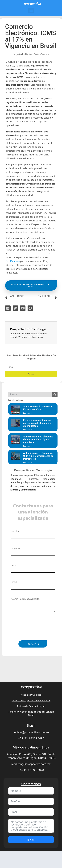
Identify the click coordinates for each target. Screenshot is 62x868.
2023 (15, 54)
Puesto (14, 565)
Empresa (15, 548)
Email (14, 582)
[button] (31, 11)
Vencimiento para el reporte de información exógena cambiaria (38, 440)
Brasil (31, 54)
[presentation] (35, 626)
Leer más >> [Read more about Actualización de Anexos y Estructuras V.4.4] (28, 413)
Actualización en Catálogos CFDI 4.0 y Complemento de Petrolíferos (38, 456)
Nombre (15, 531)
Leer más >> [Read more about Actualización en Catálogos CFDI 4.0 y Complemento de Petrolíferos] (28, 462)
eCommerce (45, 54)
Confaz (36, 54)
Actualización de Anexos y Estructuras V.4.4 (37, 408)
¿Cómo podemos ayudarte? (26, 599)
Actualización (23, 54)
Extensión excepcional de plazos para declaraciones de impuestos (37, 423)
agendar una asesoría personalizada (27, 253)
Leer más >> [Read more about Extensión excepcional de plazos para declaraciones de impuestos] (28, 430)
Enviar (31, 840)
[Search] (55, 394)
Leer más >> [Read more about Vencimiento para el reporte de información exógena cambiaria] (28, 446)
